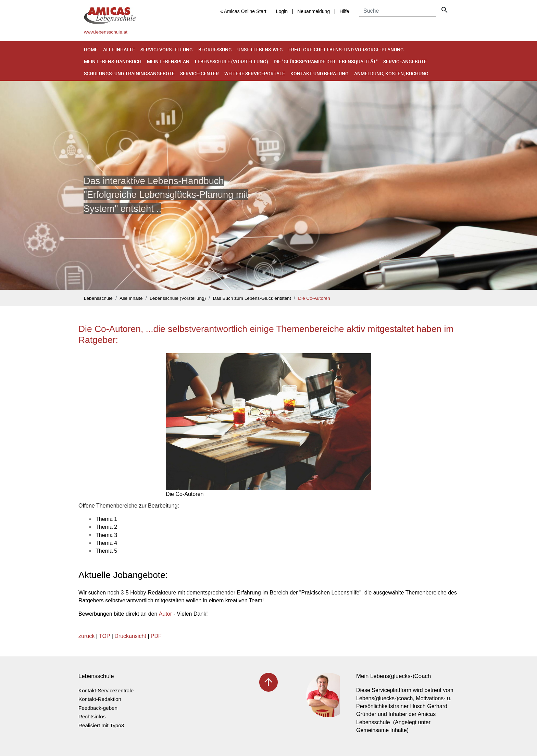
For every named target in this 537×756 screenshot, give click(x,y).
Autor (165, 614)
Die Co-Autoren (314, 298)
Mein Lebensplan (168, 61)
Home (91, 49)
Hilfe (344, 11)
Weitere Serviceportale (255, 73)
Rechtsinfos (92, 716)
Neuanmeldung (314, 11)
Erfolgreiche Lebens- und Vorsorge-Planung (346, 49)
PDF (156, 636)
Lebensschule (98, 298)
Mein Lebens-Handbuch (113, 61)
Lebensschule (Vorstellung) (232, 61)
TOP (104, 636)
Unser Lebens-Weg (260, 49)
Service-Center (199, 73)
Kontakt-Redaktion (100, 699)
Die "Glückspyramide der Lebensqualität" (326, 61)
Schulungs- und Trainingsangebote (129, 73)
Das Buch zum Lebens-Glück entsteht (252, 298)
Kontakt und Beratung (320, 73)
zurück (86, 636)
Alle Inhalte (119, 49)
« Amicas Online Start (243, 11)
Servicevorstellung (167, 49)
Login (282, 11)
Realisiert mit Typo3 (101, 725)
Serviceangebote (405, 61)
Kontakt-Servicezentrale (106, 690)
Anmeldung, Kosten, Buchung (391, 73)
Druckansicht (130, 636)
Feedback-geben (98, 708)
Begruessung (215, 49)
